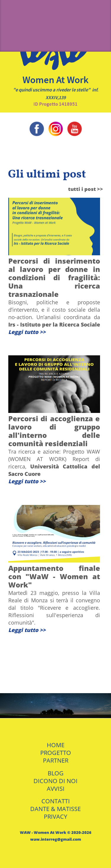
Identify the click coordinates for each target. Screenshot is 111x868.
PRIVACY (55, 816)
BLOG (56, 773)
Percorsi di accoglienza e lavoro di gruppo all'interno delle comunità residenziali (54, 431)
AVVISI (56, 789)
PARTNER (56, 760)
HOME (56, 745)
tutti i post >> (86, 189)
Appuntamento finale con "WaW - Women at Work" (54, 576)
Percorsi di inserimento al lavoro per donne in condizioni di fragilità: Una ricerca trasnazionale (54, 277)
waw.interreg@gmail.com (56, 839)
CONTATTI (56, 801)
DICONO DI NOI (55, 781)
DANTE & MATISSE (55, 809)
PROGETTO (56, 753)
